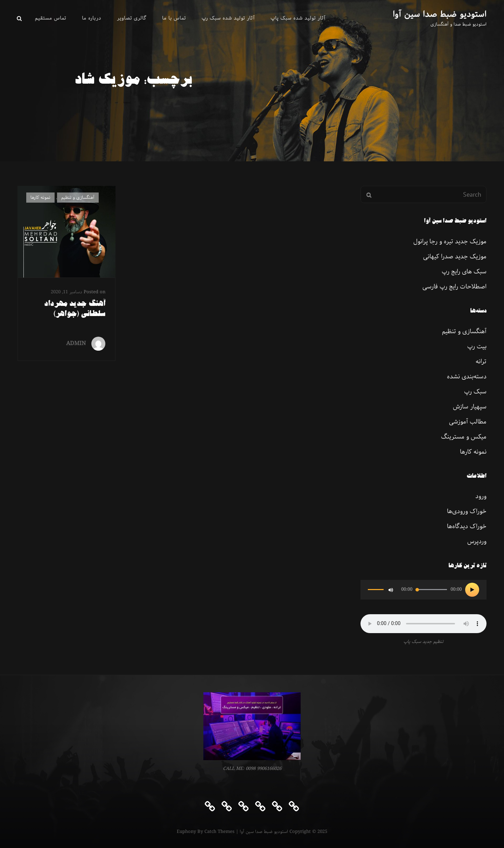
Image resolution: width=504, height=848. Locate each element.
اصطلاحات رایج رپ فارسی (454, 287)
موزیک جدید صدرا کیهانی (455, 257)
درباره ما (92, 18)
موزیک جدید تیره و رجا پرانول (450, 241)
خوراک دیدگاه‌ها (467, 526)
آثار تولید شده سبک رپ (228, 18)
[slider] (431, 590)
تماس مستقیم (51, 18)
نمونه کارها (40, 198)
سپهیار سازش (470, 407)
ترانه (481, 362)
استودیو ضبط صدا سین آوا (440, 14)
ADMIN (76, 344)
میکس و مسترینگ (464, 437)
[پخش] (472, 590)
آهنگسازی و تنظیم (78, 198)
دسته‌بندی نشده (467, 377)
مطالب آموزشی (468, 422)
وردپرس (477, 541)
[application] (423, 590)
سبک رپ (475, 392)
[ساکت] (391, 590)
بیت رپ (477, 346)
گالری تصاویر (132, 18)
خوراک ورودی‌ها (467, 511)
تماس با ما (174, 18)
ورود (481, 496)
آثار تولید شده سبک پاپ (298, 18)
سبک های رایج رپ (464, 272)
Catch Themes (219, 832)
